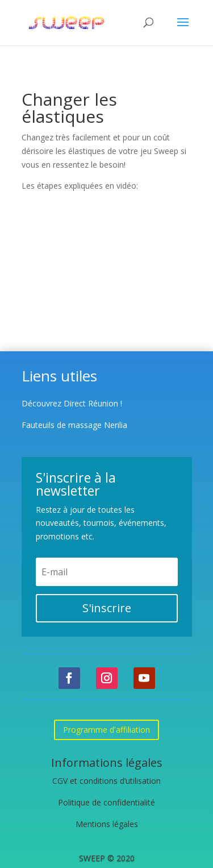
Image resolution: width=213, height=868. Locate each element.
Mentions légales (107, 824)
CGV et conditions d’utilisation (106, 781)
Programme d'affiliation (106, 730)
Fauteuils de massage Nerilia (74, 425)
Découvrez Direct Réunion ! (72, 403)
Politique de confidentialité (106, 802)
